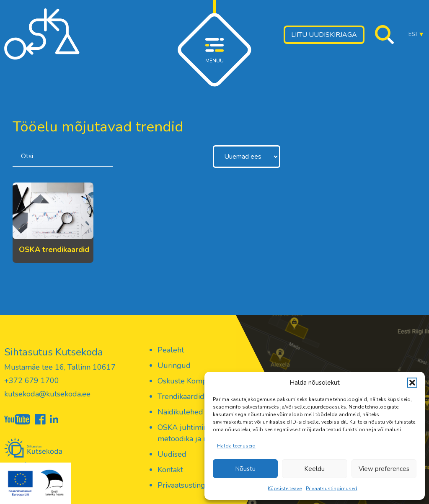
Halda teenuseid (236, 446)
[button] (412, 383)
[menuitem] (416, 35)
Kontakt (170, 470)
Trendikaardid (181, 396)
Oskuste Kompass (187, 381)
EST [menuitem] (413, 34)
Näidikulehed (180, 412)
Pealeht (171, 350)
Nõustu (245, 469)
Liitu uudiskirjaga (324, 35)
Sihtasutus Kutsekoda (54, 352)
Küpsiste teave (285, 489)
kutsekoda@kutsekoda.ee (47, 394)
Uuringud (174, 365)
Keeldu (314, 469)
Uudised (172, 454)
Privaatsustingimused (332, 489)
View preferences (384, 469)
